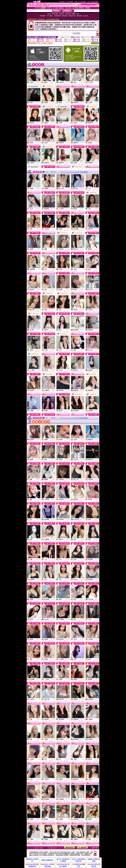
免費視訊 (38, 82)
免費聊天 (67, 390)
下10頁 (81, 172)
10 (74, 172)
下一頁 (77, 172)
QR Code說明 (95, 43)
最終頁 (86, 172)
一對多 (97, 82)
